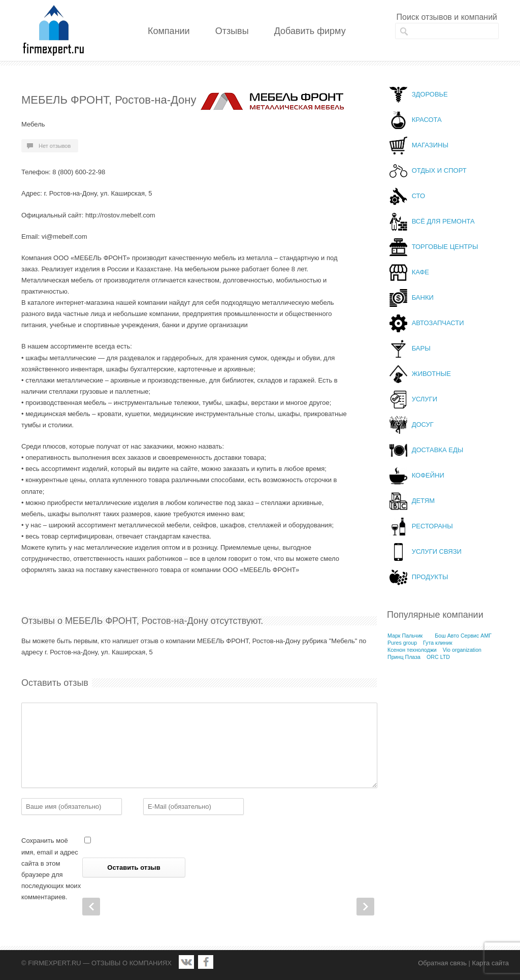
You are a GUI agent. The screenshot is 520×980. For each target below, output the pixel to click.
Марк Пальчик (405, 636)
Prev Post (91, 907)
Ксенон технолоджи (412, 650)
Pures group (402, 643)
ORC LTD (438, 657)
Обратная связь (442, 963)
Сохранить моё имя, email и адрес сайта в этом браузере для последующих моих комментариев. (51, 868)
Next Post (365, 907)
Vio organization (462, 650)
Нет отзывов (55, 146)
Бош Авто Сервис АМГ (463, 636)
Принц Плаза (404, 657)
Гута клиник (438, 643)
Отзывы (232, 31)
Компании (169, 31)
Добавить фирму (310, 31)
